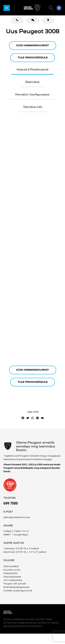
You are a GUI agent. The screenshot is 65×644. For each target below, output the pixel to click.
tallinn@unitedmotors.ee (17, 517)
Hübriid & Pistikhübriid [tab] (32, 70)
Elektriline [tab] (32, 82)
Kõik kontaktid (11, 566)
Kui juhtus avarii (12, 570)
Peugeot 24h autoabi (15, 584)
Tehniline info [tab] (33, 107)
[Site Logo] (33, 8)
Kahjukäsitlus (11, 573)
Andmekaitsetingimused (16, 587)
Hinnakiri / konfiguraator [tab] (32, 95)
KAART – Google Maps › (16, 535)
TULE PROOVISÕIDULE (33, 58)
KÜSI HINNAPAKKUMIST (33, 46)
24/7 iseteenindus (13, 580)
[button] (7, 8)
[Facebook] (59, 8)
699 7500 (11, 503)
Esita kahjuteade (12, 577)
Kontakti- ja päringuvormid (18, 591)
